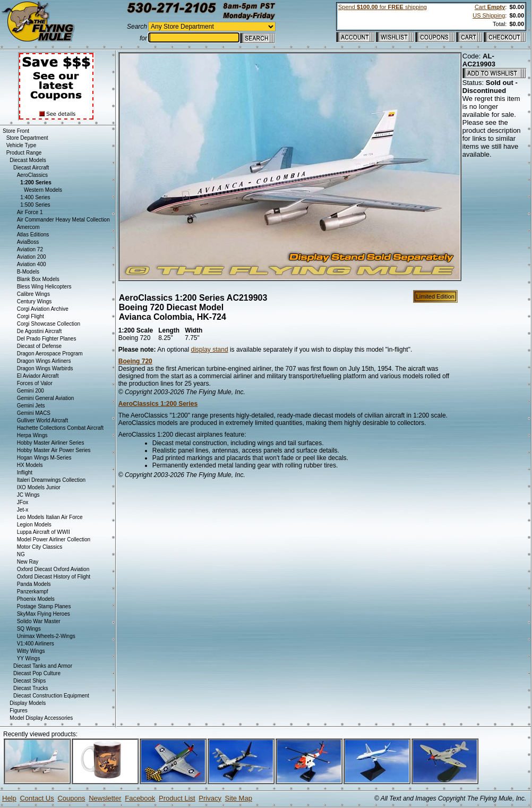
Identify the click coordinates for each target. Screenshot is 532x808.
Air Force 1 (30, 212)
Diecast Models (28, 160)
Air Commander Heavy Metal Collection (63, 220)
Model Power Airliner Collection (54, 539)
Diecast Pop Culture (37, 673)
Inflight (25, 473)
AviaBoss (28, 242)
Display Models (28, 703)
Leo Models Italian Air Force (50, 517)
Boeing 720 (135, 361)
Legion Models (34, 525)
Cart (490, 7)
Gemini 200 (31, 391)
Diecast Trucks (31, 688)
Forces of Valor (35, 383)
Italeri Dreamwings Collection (52, 480)
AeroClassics (32, 175)
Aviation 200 (32, 257)
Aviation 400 (32, 264)
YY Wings (29, 658)
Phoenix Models (36, 599)
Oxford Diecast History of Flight (54, 577)
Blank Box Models (38, 279)
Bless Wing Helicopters (44, 287)
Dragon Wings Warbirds (45, 368)
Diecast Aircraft (31, 168)
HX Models (30, 465)
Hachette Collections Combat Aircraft (60, 428)
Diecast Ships (29, 681)
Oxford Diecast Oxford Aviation (53, 569)
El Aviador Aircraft (38, 376)
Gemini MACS (34, 413)
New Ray (28, 562)
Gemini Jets (31, 406)
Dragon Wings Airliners (44, 361)
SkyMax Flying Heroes (44, 614)
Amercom (28, 227)
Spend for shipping (383, 7)
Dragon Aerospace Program (50, 354)
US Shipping (489, 15)
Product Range (24, 153)
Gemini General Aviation (46, 398)
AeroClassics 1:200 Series (158, 404)
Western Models (43, 190)
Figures (18, 711)
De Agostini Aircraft (39, 331)
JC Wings (28, 495)
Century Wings (35, 301)
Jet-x (23, 510)
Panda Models (34, 584)
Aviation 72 (30, 249)
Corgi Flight (31, 316)
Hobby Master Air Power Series (54, 450)
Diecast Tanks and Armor (43, 666)
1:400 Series (35, 197)
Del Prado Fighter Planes (47, 339)
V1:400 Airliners (36, 644)
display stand (210, 350)
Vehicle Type (22, 145)
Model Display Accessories (41, 718)
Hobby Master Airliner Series (51, 443)
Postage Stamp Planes (44, 606)
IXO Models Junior (39, 487)
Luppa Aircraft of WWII (44, 532)
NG (21, 554)
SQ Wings (29, 629)
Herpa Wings (32, 435)
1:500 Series (35, 205)
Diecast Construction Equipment (51, 696)
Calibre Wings (33, 294)
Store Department (27, 138)
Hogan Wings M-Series (44, 458)
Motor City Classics (40, 547)
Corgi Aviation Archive (43, 309)
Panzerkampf (33, 592)
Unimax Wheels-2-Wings (46, 636)
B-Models (28, 272)
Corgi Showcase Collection (49, 324)
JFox (23, 502)
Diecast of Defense (40, 346)
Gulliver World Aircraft (43, 420)
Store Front (16, 131)
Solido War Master (39, 621)
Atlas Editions (33, 235)
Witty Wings (31, 651)
